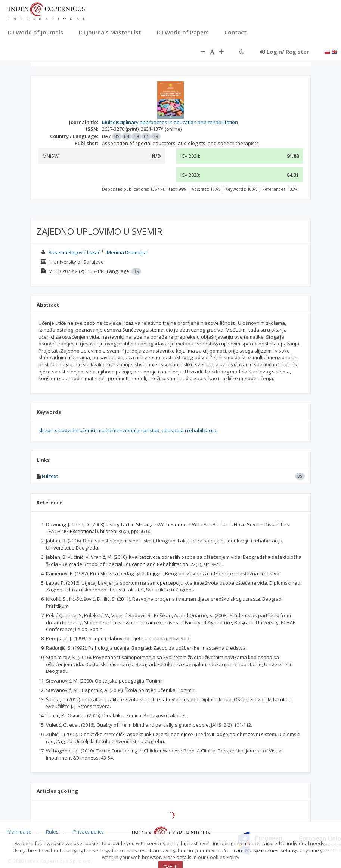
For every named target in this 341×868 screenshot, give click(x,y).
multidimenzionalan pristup (128, 430)
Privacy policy (89, 832)
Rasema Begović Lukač (74, 252)
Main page (19, 832)
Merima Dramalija (127, 252)
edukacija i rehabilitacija (189, 430)
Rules (52, 832)
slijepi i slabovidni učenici (67, 430)
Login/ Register (284, 52)
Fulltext (50, 476)
